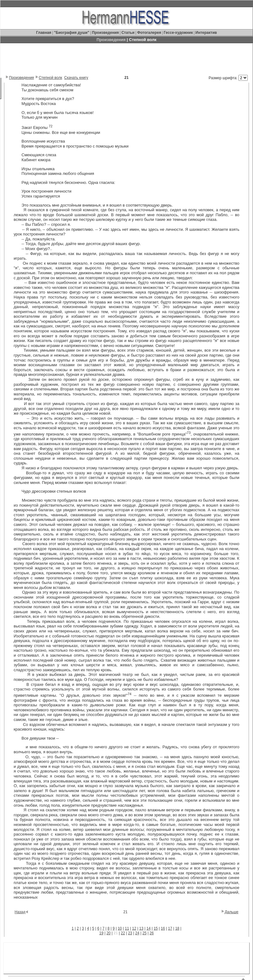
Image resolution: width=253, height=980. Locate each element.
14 (149, 928)
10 (120, 928)
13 (141, 928)
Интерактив (206, 33)
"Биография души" (72, 33)
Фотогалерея (149, 33)
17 (170, 928)
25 (145, 933)
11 (127, 928)
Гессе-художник (178, 33)
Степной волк (50, 78)
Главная (44, 33)
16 (163, 928)
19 (101, 933)
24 (137, 933)
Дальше (232, 912)
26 (152, 933)
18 (177, 928)
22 (123, 933)
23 (130, 933)
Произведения (105, 33)
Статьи (128, 33)
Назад (20, 912)
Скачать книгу (76, 78)
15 (156, 928)
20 (108, 933)
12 (134, 928)
